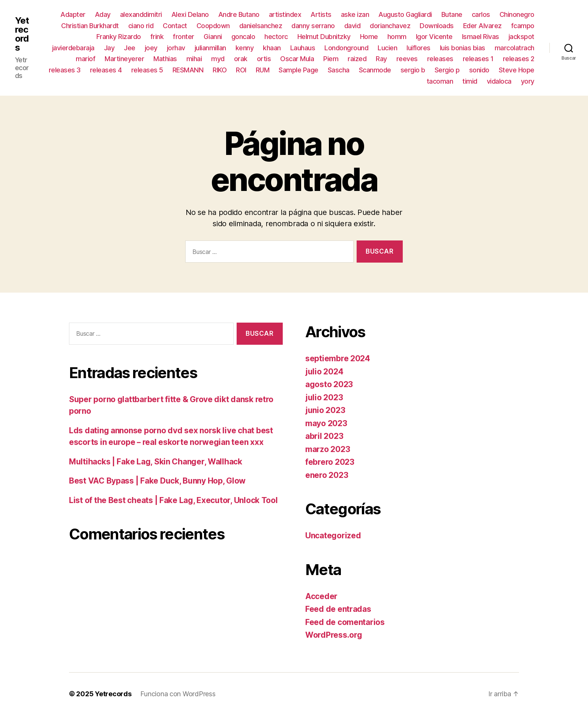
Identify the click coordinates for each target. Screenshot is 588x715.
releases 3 (65, 70)
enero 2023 (327, 475)
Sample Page (298, 70)
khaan (272, 48)
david (352, 26)
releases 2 (519, 59)
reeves (407, 59)
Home (369, 37)
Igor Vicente (434, 37)
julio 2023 (324, 397)
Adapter (73, 14)
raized (357, 59)
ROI (241, 70)
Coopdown (213, 26)
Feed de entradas (338, 609)
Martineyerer (124, 59)
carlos (481, 14)
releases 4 (106, 70)
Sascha (339, 70)
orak (241, 59)
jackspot (521, 37)
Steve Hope (517, 70)
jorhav (176, 48)
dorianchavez (390, 26)
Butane (452, 14)
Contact (175, 26)
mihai (194, 59)
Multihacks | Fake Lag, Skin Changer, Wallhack (156, 462)
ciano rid (141, 26)
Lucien (387, 48)
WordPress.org (334, 635)
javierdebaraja (73, 48)
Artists (321, 14)
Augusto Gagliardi (405, 14)
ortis (264, 59)
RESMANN (188, 70)
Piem (331, 59)
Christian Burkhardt (90, 26)
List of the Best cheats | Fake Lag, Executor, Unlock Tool (173, 500)
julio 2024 (324, 372)
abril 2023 (324, 436)
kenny (245, 48)
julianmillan (210, 48)
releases (440, 59)
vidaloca (499, 81)
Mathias (165, 59)
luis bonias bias (463, 48)
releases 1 (478, 59)
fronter (184, 37)
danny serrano (313, 26)
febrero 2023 (330, 462)
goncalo (243, 37)
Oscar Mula (297, 59)
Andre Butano (239, 14)
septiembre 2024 (338, 358)
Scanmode (375, 70)
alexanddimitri (141, 14)
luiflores (418, 48)
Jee (130, 48)
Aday (103, 14)
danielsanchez (261, 26)
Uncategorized (333, 535)
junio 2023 (325, 410)
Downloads (437, 26)
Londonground (346, 48)
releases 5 (147, 70)
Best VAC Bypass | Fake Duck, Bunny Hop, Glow (157, 481)
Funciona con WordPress (178, 694)
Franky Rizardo (119, 37)
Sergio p (447, 70)
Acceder (321, 596)
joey (151, 48)
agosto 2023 (329, 384)
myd (218, 59)
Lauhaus (303, 48)
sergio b (413, 70)
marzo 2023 (328, 449)
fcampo (523, 26)
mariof (85, 59)
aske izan (355, 14)
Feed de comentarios (345, 622)
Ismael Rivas (481, 37)
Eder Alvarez (482, 26)
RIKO (220, 70)
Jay (109, 48)
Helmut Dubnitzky (324, 37)
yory (528, 81)
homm (397, 37)
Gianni (213, 37)
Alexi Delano (190, 14)
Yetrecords (22, 34)
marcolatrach (514, 48)
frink (157, 37)
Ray (381, 59)
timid (470, 81)
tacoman (440, 81)
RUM (263, 70)
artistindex (285, 14)
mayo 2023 (326, 423)
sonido (479, 70)
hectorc (276, 37)
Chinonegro (517, 14)
